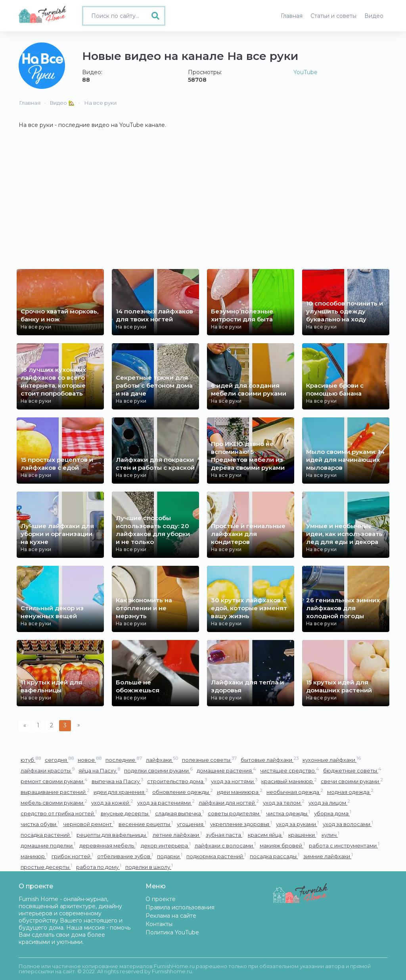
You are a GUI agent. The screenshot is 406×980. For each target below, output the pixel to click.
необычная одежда (295, 792)
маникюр (34, 856)
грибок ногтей (72, 856)
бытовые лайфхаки (270, 760)
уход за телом (284, 802)
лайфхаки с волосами (225, 845)
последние (124, 760)
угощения (192, 824)
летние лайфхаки (177, 835)
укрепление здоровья (241, 824)
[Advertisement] (203, 209)
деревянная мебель (108, 845)
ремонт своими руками (54, 781)
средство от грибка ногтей (59, 813)
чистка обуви (40, 824)
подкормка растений (216, 856)
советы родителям (235, 813)
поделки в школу (149, 867)
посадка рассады (275, 856)
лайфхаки (162, 760)
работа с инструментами (344, 845)
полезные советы (209, 760)
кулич (330, 835)
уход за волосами (348, 824)
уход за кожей (112, 802)
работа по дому (99, 867)
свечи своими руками (352, 781)
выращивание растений (55, 792)
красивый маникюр (289, 781)
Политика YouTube (172, 932)
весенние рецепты (146, 824)
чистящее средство (290, 770)
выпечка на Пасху (117, 781)
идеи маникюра (240, 792)
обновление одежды (183, 792)
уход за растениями (166, 802)
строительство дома (177, 781)
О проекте (161, 899)
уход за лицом (329, 802)
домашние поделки (48, 845)
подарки (170, 856)
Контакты (159, 924)
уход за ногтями (234, 781)
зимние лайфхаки (328, 856)
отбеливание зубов (125, 856)
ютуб (31, 760)
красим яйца (266, 835)
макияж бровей (282, 845)
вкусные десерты (126, 813)
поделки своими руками (158, 770)
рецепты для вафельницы (113, 835)
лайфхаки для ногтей (229, 802)
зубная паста (225, 835)
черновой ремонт (89, 824)
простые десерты (46, 867)
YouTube (305, 72)
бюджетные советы (352, 770)
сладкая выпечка (179, 813)
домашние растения (226, 770)
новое (90, 760)
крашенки (303, 835)
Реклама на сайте (171, 916)
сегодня (59, 760)
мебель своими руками (54, 802)
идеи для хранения (121, 792)
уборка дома (333, 813)
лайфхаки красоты (48, 770)
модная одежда (350, 792)
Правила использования (180, 907)
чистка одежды (288, 813)
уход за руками (297, 824)
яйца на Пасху (99, 770)
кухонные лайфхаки (332, 760)
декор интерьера (166, 845)
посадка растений (47, 835)
